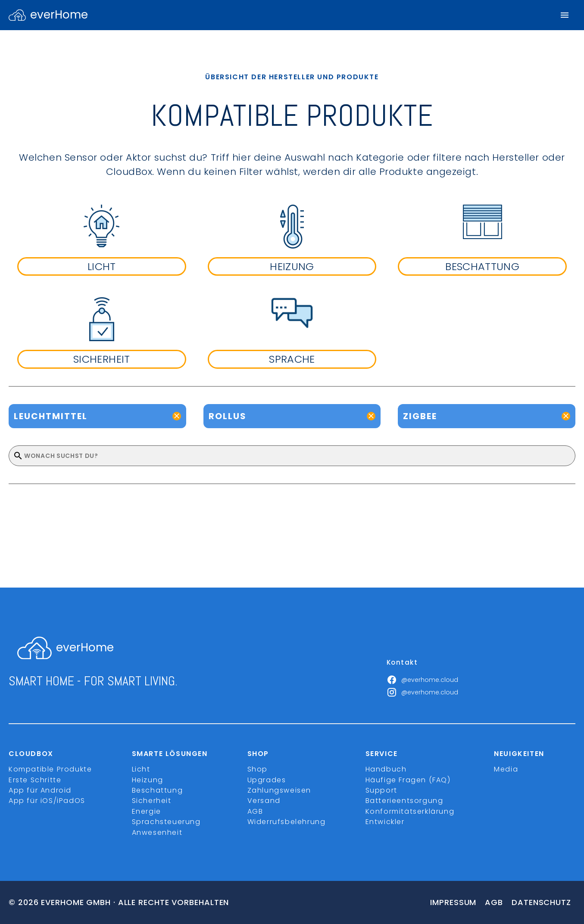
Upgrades (267, 780)
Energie (147, 811)
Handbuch (386, 769)
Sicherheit (152, 801)
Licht (141, 769)
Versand (264, 801)
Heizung (148, 780)
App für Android (40, 790)
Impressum (453, 902)
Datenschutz (541, 902)
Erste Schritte (35, 780)
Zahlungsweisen (279, 790)
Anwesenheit (157, 832)
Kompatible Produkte (50, 769)
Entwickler (385, 822)
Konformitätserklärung (410, 811)
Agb (494, 902)
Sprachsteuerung (166, 822)
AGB (255, 811)
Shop (258, 769)
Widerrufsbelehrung (287, 822)
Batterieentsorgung (404, 801)
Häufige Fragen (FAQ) (408, 780)
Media (506, 769)
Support (381, 790)
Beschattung (158, 790)
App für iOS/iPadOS (47, 801)
